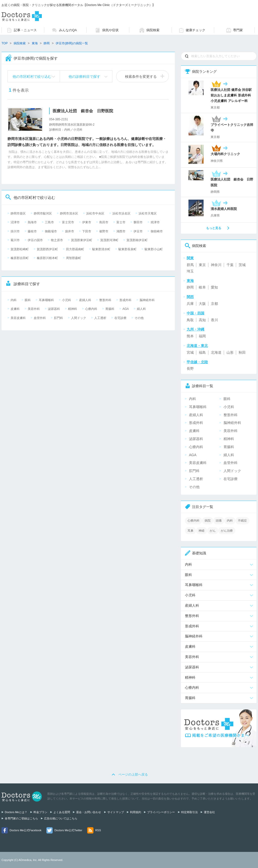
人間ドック (79, 318)
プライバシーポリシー (161, 812)
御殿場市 (51, 231)
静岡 (190, 287)
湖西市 (121, 231)
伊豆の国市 (35, 240)
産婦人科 (85, 300)
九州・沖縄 (196, 329)
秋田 (242, 352)
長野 (190, 369)
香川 (214, 320)
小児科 (67, 300)
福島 (202, 352)
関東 (190, 258)
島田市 (104, 222)
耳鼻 (190, 531)
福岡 (202, 336)
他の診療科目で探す (84, 77)
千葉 (230, 265)
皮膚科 (15, 309)
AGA (126, 309)
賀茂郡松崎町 (20, 249)
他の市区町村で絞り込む (32, 77)
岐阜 (202, 287)
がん (213, 531)
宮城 (190, 352)
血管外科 (40, 318)
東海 (35, 43)
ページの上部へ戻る (133, 774)
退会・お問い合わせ (89, 812)
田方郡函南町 (75, 249)
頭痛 (219, 521)
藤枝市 (32, 231)
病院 (208, 521)
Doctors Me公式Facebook (26, 830)
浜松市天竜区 (148, 213)
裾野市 (104, 231)
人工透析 (100, 318)
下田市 (87, 231)
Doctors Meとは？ (16, 812)
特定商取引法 (189, 812)
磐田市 (138, 222)
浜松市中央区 (95, 213)
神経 (202, 531)
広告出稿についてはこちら (61, 818)
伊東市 (87, 222)
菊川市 (15, 240)
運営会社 (209, 812)
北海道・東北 (197, 346)
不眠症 (242, 521)
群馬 (190, 265)
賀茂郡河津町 (109, 240)
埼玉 (190, 271)
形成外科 (125, 300)
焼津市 (155, 222)
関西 (190, 297)
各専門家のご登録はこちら (21, 818)
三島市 (49, 222)
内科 (14, 300)
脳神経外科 (147, 300)
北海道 (216, 352)
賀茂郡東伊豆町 (82, 240)
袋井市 (70, 231)
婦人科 (141, 309)
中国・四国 (196, 313)
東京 (202, 265)
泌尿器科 (54, 309)
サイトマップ (116, 812)
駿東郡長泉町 (127, 249)
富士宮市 (68, 222)
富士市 (121, 222)
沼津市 (15, 222)
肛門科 (58, 318)
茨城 (242, 265)
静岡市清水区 (69, 213)
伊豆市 (138, 231)
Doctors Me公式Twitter (68, 830)
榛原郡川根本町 (47, 258)
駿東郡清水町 (101, 249)
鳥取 (190, 320)
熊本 (190, 336)
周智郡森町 (74, 258)
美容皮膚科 (18, 318)
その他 (139, 318)
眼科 (28, 300)
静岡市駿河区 (43, 213)
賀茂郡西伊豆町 (47, 249)
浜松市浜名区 (121, 213)
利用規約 (136, 812)
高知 (202, 320)
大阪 (202, 304)
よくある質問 (62, 812)
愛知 (214, 287)
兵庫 (190, 304)
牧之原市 (57, 240)
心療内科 (91, 309)
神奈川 (216, 265)
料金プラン (40, 812)
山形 (230, 352)
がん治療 (227, 531)
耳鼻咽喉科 (46, 300)
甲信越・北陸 (197, 362)
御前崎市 (157, 231)
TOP (5, 43)
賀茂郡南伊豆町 (137, 240)
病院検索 (20, 43)
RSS (98, 830)
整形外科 (105, 300)
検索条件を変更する (141, 77)
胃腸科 (110, 309)
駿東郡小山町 (154, 249)
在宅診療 (120, 318)
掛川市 (15, 231)
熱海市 (32, 222)
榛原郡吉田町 (20, 258)
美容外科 (34, 309)
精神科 (73, 309)
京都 (214, 304)
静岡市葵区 (18, 213)
